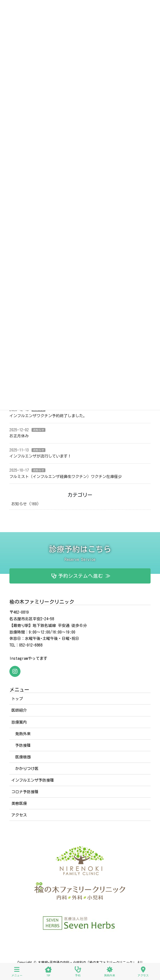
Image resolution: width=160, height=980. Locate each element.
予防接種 (23, 745)
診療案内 (19, 722)
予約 (78, 972)
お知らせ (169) (25, 504)
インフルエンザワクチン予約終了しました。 (48, 416)
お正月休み (19, 436)
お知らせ (38, 430)
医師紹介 (19, 710)
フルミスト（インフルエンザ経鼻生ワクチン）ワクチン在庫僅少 (66, 477)
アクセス (19, 815)
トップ (17, 699)
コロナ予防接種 (25, 792)
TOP (48, 972)
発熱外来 (23, 734)
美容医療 (19, 803)
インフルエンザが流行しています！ (40, 456)
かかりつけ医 (27, 769)
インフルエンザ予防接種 (33, 780)
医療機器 (23, 757)
